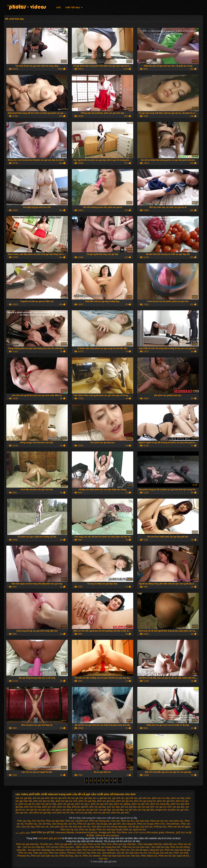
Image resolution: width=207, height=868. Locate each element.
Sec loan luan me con (79, 827)
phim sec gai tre (27, 804)
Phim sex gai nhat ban (27, 844)
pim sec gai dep (129, 807)
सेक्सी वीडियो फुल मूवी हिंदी (43, 832)
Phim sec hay (24, 821)
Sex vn (78, 856)
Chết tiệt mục (73, 8)
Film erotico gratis (155, 832)
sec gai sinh (44, 810)
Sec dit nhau (45, 824)
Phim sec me (42, 827)
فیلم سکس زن (23, 832)
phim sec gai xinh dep (102, 804)
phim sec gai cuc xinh (66, 801)
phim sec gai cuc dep (44, 801)
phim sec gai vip (66, 804)
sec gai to (56, 810)
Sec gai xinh (114, 824)
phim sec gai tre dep (46, 804)
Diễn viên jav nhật (85, 847)
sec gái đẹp (105, 810)
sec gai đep (118, 810)
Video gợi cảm (40, 853)
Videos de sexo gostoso (107, 835)
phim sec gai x (82, 804)
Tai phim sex (82, 821)
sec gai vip (79, 810)
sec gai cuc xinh (163, 807)
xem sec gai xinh (102, 813)
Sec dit (120, 853)
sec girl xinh (131, 810)
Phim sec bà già (87, 830)
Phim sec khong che (99, 821)
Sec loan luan (142, 821)
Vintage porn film (107, 832)
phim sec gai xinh (120, 813)
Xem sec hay (28, 827)
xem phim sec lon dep (63, 813)
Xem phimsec (173, 824)
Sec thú (72, 824)
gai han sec (105, 798)
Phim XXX (160, 824)
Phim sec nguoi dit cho (134, 830)
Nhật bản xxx (170, 844)
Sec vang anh (129, 824)
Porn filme (122, 832)
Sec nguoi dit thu (181, 856)
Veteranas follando (65, 832)
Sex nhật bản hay (160, 847)
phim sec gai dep (87, 801)
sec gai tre (68, 810)
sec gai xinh (92, 810)
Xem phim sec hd (59, 827)
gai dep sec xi (91, 798)
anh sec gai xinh (41, 798)
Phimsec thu (160, 827)
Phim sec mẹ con (69, 830)
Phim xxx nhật (181, 853)
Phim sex (70, 821)
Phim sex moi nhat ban (94, 850)
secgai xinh (161, 810)
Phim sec (96, 853)
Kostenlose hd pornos (86, 832)
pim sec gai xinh (146, 807)
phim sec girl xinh (140, 804)
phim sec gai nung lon (145, 801)
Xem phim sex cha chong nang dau (109, 827)
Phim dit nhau (66, 856)
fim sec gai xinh (75, 798)
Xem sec (115, 821)
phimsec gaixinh (80, 807)
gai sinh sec (118, 798)
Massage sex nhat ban (53, 850)
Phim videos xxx (149, 856)
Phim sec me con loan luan (136, 847)
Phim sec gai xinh (86, 824)
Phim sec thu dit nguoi (179, 827)
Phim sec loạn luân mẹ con (45, 856)
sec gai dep (179, 807)
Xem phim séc (176, 821)
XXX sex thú (38, 821)
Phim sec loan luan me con (116, 856)
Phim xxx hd (94, 844)
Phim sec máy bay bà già (109, 830)
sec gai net (32, 810)
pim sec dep (113, 807)
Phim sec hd (165, 856)
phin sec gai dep (98, 807)
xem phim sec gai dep (40, 813)
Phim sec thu (128, 821)
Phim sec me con (159, 821)
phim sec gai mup (106, 801)
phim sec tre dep (33, 807)
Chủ (58, 8)
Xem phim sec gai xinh (17, 5)
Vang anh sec (156, 850)
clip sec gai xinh (58, 798)
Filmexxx (170, 832)
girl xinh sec (145, 798)
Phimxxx (71, 853)
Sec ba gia (102, 824)
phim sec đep (64, 807)
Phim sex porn (67, 847)
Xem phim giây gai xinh (50, 838)
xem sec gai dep (84, 813)
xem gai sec (22, 813)
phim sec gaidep (122, 804)
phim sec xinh (49, 807)
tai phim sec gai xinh (178, 810)
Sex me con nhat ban (34, 847)
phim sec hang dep (160, 804)
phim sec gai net (124, 801)
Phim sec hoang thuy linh (108, 847)
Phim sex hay (83, 853)
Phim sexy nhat (73, 850)
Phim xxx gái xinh (63, 844)
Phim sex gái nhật (55, 821)
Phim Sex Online (57, 853)
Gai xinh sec (147, 827)
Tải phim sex (46, 844)
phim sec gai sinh (166, 801)
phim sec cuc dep (161, 798)
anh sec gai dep (24, 798)
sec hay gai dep (146, 810)
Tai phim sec (31, 824)
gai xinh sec (132, 798)
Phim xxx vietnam (92, 856)
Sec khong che (60, 824)
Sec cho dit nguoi (140, 850)
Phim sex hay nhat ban (125, 844)
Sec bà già (134, 827)
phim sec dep (178, 798)
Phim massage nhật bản (150, 844)
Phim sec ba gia (145, 824)
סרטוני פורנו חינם (137, 832)
